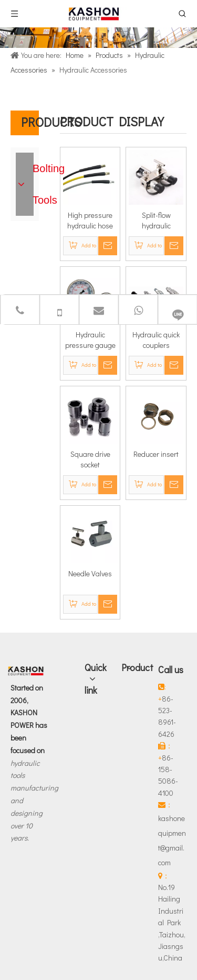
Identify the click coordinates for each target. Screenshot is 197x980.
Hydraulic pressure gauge (90, 340)
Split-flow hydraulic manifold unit (156, 221)
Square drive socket (90, 459)
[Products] (98, 38)
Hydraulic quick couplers (156, 340)
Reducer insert (156, 454)
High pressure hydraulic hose (90, 220)
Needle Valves (90, 573)
